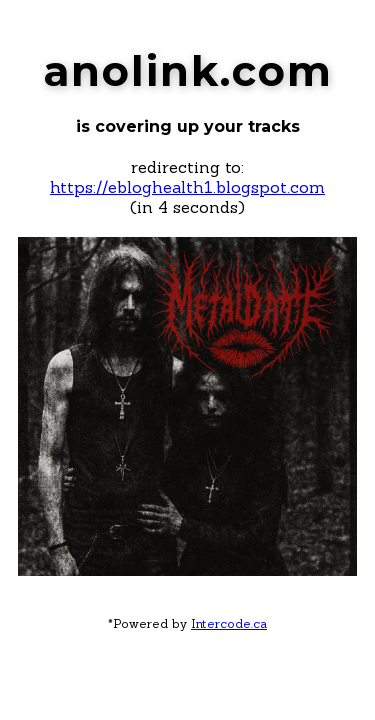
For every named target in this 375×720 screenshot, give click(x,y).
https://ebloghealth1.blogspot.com (187, 187)
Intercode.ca (229, 623)
